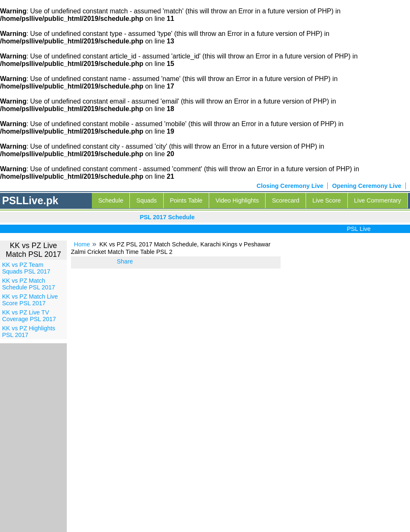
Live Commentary (378, 200)
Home (82, 244)
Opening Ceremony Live (367, 186)
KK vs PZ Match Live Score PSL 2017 (30, 300)
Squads (147, 200)
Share (125, 261)
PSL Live (361, 229)
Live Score (326, 200)
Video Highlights (237, 200)
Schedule (111, 200)
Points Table (186, 200)
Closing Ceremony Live (290, 186)
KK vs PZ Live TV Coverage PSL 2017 (29, 316)
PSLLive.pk (30, 200)
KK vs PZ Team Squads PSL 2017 (26, 268)
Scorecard (286, 200)
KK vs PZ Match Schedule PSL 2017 (29, 284)
